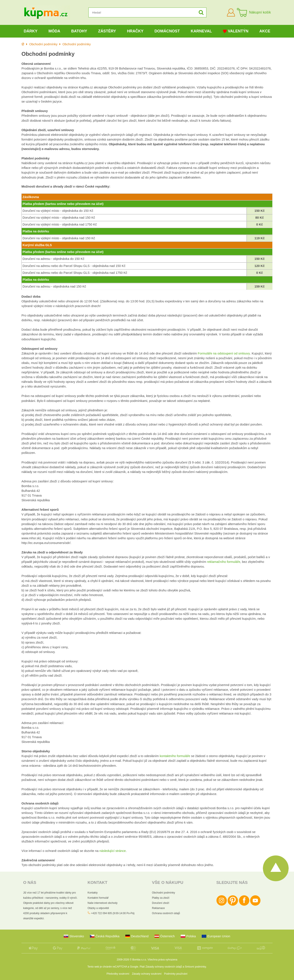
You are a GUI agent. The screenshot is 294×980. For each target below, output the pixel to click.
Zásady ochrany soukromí (147, 974)
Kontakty (93, 893)
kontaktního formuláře (175, 756)
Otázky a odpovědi (98, 908)
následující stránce (113, 851)
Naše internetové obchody (102, 903)
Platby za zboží (161, 898)
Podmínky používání (176, 974)
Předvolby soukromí (118, 974)
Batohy (79, 31)
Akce (265, 31)
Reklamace (158, 908)
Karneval (201, 31)
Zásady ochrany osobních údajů (164, 967)
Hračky (135, 31)
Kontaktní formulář (98, 898)
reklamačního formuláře (224, 562)
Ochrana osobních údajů (166, 913)
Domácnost (167, 31)
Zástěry (107, 31)
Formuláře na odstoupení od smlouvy (224, 353)
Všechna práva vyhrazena (162, 960)
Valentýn (236, 31)
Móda (54, 31)
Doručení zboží (161, 903)
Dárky (31, 31)
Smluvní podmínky (195, 967)
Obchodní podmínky (163, 893)
